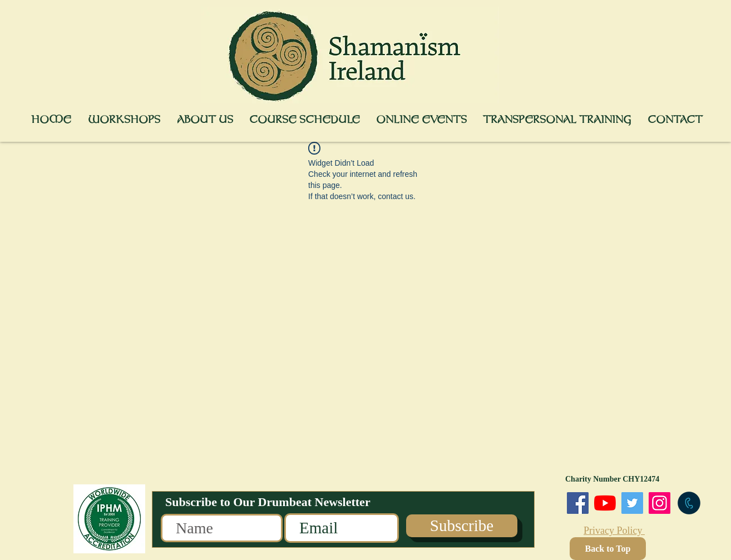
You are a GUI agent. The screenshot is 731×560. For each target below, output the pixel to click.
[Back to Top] (608, 549)
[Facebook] (578, 503)
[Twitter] (632, 503)
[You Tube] (605, 503)
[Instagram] (660, 503)
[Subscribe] (462, 526)
